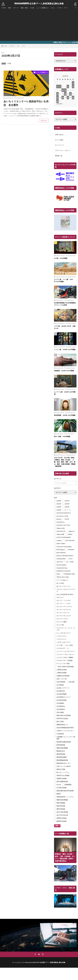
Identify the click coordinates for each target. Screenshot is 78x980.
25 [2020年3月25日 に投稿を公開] (63, 98)
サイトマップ (59, 145)
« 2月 (58, 104)
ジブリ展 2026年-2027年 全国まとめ (65, 327)
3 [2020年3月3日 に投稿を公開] (60, 87)
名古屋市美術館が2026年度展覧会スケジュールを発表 (65, 304)
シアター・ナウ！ (62, 8)
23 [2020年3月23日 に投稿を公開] (57, 98)
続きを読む (44, 121)
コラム (53, 8)
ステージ (16, 8)
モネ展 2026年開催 (61, 258)
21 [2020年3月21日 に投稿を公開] (70, 94)
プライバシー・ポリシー (63, 150)
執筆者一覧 (59, 156)
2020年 (12, 46)
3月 (18, 46)
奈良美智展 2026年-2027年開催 (65, 415)
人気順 (9, 63)
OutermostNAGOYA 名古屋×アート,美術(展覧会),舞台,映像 (39, 4)
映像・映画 (24, 8)
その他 (32, 8)
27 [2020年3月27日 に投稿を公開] (68, 98)
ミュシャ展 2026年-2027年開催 (65, 349)
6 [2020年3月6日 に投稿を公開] (68, 87)
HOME (4, 8)
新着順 (4, 63)
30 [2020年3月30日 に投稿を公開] (57, 101)
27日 (23, 46)
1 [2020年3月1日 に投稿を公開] (73, 83)
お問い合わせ (59, 135)
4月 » (61, 104)
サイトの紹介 (59, 140)
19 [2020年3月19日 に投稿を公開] (65, 94)
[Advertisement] (39, 24)
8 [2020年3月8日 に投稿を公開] (73, 87)
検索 (57, 826)
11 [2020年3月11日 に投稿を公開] (63, 90)
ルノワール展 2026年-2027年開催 (65, 393)
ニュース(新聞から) (42, 8)
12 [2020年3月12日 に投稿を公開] (65, 90)
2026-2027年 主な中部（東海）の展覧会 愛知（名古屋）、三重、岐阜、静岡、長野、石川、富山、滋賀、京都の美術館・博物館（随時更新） (65, 462)
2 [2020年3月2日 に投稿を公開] (57, 87)
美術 (9, 8)
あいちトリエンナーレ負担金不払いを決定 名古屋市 (26, 103)
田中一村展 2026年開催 (62, 436)
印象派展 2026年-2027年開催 (64, 371)
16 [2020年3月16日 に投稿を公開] (57, 94)
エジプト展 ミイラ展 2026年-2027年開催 (63, 280)
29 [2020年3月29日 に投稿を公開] (73, 98)
